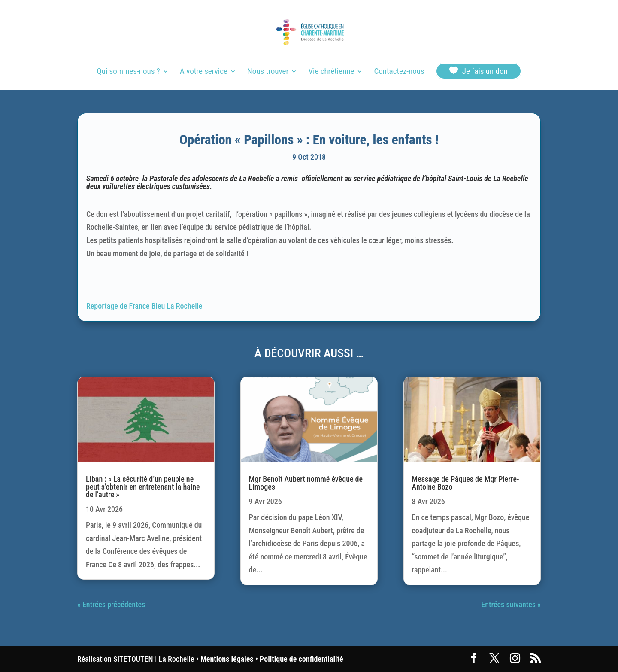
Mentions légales (227, 659)
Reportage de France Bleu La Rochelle (144, 306)
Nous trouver (268, 72)
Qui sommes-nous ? (128, 72)
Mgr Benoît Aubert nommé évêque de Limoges (306, 483)
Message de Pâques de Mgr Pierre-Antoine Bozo (466, 483)
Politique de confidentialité (301, 659)
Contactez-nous (399, 72)
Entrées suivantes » (511, 604)
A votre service (204, 72)
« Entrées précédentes (111, 604)
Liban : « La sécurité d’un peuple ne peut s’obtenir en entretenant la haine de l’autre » (143, 487)
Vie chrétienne (331, 72)
